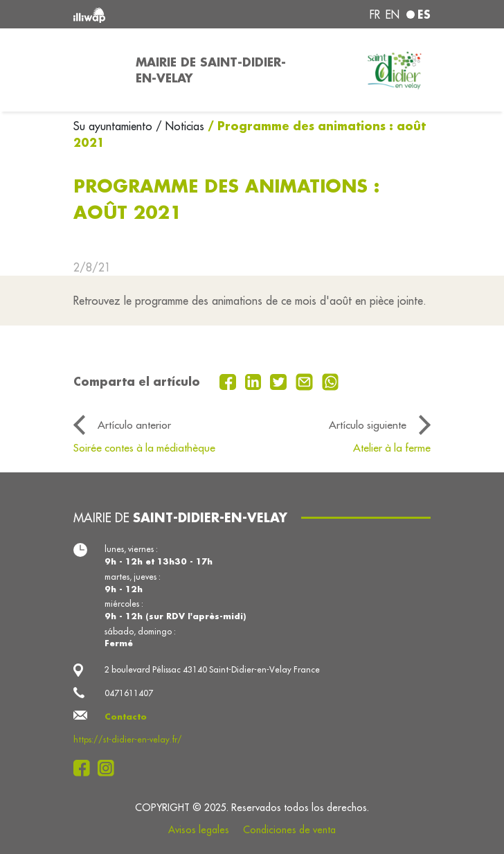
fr (375, 15)
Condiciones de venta (289, 830)
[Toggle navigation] (96, 70)
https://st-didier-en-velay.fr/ (128, 739)
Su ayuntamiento (115, 126)
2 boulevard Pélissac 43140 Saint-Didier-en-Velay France (212, 669)
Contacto (126, 717)
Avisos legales (199, 830)
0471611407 (129, 693)
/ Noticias (180, 126)
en (393, 15)
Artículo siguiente (368, 425)
